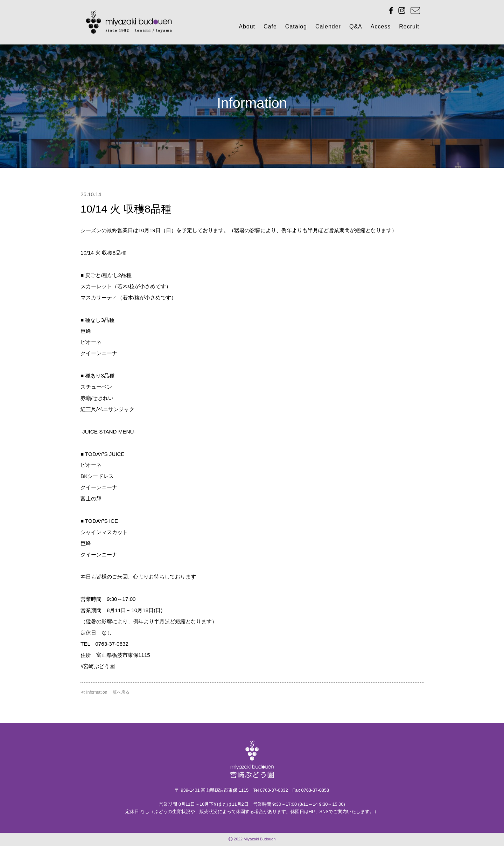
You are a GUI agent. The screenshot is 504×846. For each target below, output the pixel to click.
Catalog (296, 28)
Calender (328, 28)
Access (381, 28)
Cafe (270, 28)
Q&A (356, 28)
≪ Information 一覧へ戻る (105, 692)
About (247, 28)
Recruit (409, 28)
